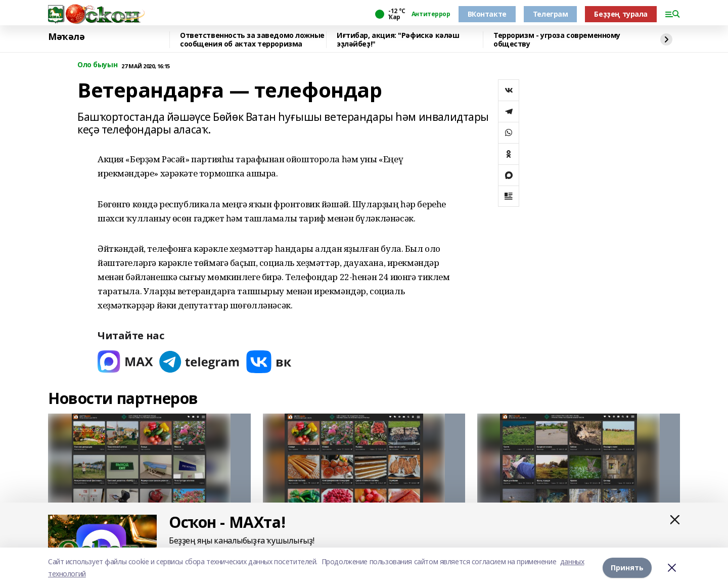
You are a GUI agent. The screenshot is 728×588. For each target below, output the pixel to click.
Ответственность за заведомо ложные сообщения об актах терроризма (252, 40)
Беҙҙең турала (621, 14)
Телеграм (551, 14)
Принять (627, 568)
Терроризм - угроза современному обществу (557, 40)
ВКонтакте (487, 14)
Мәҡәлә (66, 37)
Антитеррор (431, 14)
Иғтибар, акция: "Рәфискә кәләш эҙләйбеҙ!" (398, 40)
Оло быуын (97, 65)
